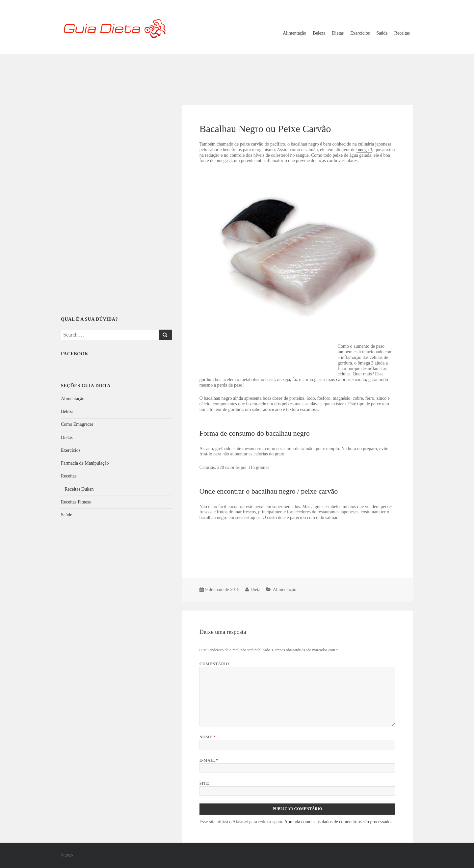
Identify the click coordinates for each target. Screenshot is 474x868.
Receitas (402, 33)
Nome (208, 737)
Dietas (338, 33)
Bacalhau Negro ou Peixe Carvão (265, 129)
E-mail (209, 760)
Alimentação (295, 33)
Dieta (255, 590)
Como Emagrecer (77, 424)
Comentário (214, 664)
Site (204, 783)
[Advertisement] (237, 75)
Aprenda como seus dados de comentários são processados (339, 822)
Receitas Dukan (79, 489)
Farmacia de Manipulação (85, 463)
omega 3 (364, 150)
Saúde (382, 33)
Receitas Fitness (76, 502)
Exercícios (360, 33)
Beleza (319, 33)
